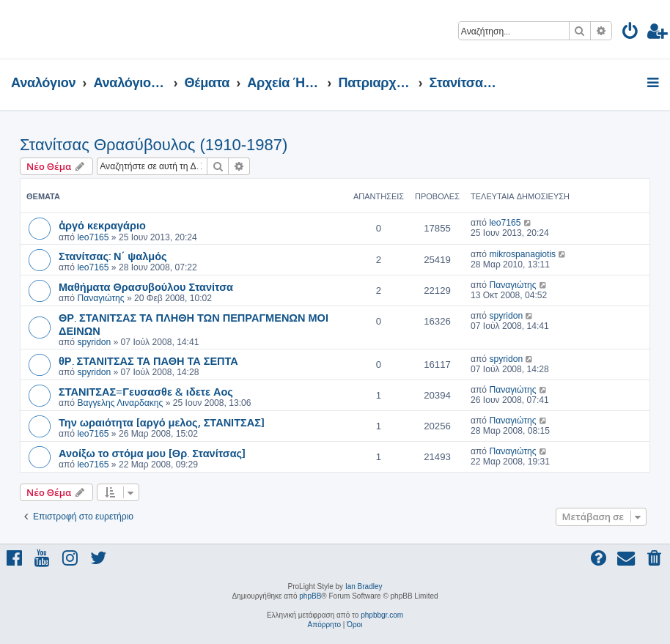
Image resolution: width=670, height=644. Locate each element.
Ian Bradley (364, 586)
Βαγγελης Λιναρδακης (120, 403)
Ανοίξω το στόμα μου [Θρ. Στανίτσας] (152, 453)
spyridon (94, 342)
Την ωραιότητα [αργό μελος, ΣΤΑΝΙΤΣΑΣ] (162, 422)
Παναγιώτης (100, 298)
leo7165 (93, 237)
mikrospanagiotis (522, 254)
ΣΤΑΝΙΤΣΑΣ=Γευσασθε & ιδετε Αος (146, 391)
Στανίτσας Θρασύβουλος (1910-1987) (154, 145)
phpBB (310, 596)
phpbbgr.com (382, 615)
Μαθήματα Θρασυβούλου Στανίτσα (146, 286)
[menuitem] (631, 33)
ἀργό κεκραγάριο (102, 225)
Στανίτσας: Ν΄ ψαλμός (113, 256)
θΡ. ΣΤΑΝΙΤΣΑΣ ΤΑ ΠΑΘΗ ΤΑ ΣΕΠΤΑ (148, 360)
